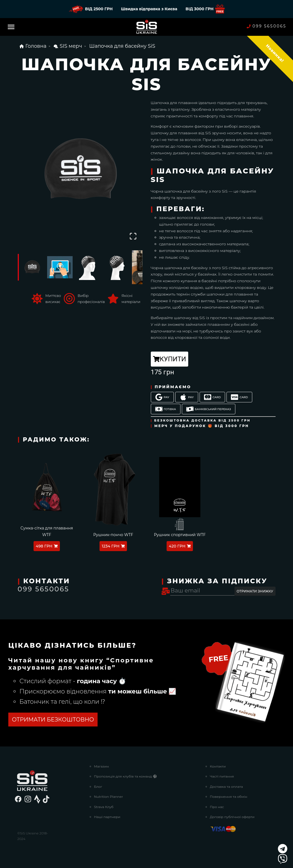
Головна (33, 46)
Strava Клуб (104, 807)
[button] (80, 171)
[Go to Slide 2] (60, 267)
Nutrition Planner (109, 797)
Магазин (101, 766)
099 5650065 (267, 26)
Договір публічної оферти (232, 817)
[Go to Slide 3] (88, 267)
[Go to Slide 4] (116, 267)
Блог (98, 787)
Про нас (217, 807)
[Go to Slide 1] (32, 267)
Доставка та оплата (226, 787)
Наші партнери (107, 817)
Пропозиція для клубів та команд (125, 776)
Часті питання (222, 776)
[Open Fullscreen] (133, 236)
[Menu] (11, 27)
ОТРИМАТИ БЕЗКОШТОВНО (53, 720)
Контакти (218, 766)
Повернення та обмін (229, 797)
